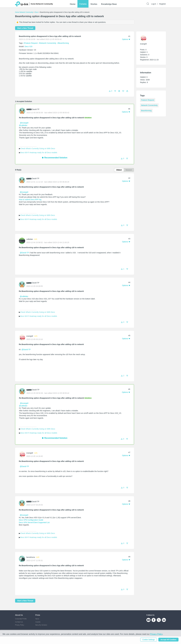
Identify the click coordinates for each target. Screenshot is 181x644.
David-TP (36, 109)
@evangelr (24, 123)
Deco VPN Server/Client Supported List (34, 522)
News (37, 619)
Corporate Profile (21, 619)
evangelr (30, 336)
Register (163, 4)
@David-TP (24, 253)
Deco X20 (28, 46)
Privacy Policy (20, 625)
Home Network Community (24, 12)
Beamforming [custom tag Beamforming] (146, 111)
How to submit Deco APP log (30, 200)
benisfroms (31, 557)
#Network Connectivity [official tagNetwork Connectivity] (48, 43)
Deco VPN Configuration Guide (31, 520)
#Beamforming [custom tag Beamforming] (63, 43)
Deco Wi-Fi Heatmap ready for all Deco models (39, 153)
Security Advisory (41, 625)
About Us (19, 615)
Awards (38, 622)
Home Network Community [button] (42, 4)
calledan (30, 239)
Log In (154, 4)
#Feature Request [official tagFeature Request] (31, 43)
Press (38, 615)
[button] (127, 91)
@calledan (23, 125)
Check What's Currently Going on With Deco (38, 148)
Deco (37, 12)
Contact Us (19, 622)
